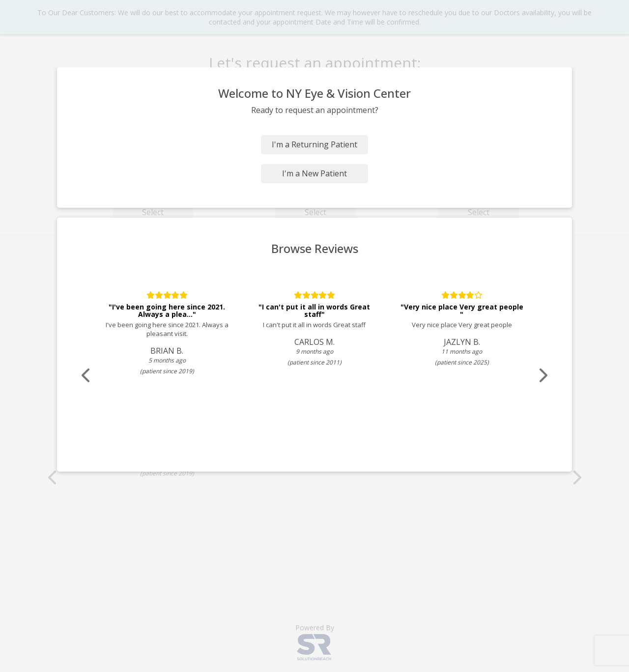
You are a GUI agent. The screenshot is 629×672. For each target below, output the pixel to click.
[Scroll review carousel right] (543, 376)
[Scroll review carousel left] (86, 376)
